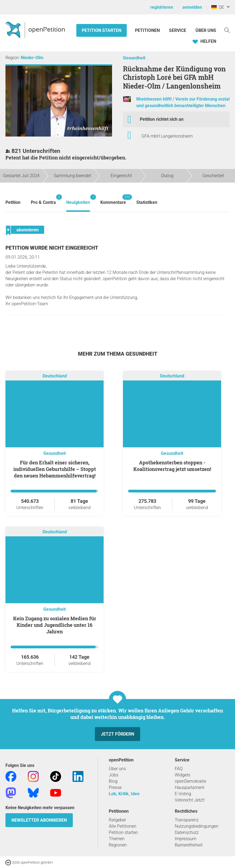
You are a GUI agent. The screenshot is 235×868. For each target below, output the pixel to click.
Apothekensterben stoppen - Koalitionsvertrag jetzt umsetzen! (172, 466)
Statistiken (147, 202)
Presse (115, 787)
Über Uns (206, 30)
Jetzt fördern (117, 734)
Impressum (186, 839)
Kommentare (113, 200)
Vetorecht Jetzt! (190, 800)
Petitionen (148, 30)
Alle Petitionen (123, 826)
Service (178, 30)
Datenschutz (187, 832)
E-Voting (183, 794)
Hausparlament (190, 787)
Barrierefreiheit (189, 845)
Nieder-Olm (32, 58)
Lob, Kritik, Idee (124, 794)
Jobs (114, 775)
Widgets (183, 775)
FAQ (179, 769)
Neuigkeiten (78, 200)
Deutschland (55, 376)
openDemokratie (190, 781)
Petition (13, 202)
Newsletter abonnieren (39, 820)
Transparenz (187, 820)
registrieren (162, 7)
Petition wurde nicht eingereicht (52, 248)
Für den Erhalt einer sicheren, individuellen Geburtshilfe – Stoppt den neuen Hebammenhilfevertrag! (55, 469)
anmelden (192, 7)
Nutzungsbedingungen (197, 826)
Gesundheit (134, 58)
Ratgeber (117, 820)
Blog (113, 781)
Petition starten (102, 30)
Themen (117, 839)
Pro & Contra (43, 200)
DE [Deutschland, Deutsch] (218, 7)
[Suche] (227, 30)
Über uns (117, 769)
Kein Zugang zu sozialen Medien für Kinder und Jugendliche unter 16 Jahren (55, 625)
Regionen (118, 845)
